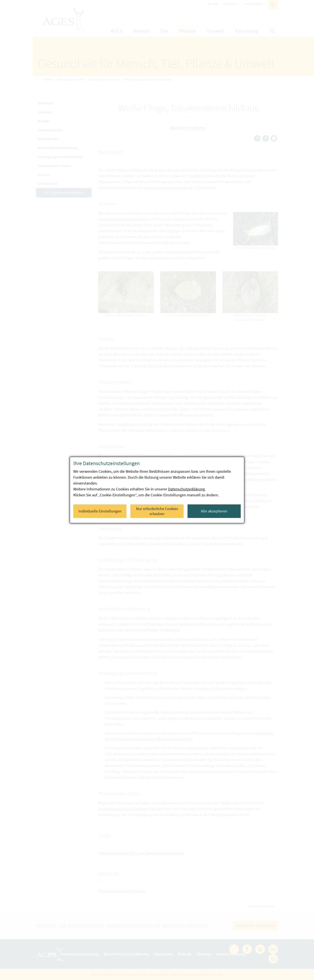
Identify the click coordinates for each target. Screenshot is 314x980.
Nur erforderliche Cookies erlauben (157, 511)
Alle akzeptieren (214, 511)
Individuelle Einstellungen (100, 511)
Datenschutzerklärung (186, 489)
